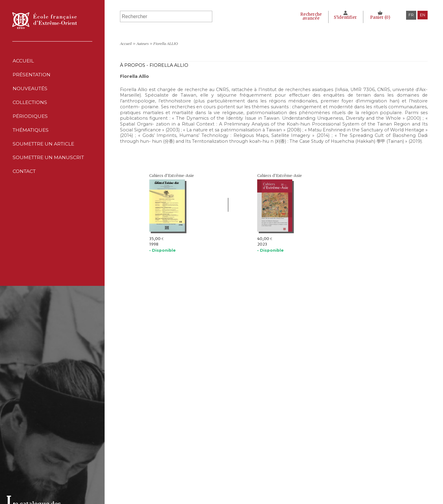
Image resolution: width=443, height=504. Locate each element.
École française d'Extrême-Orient (45, 21)
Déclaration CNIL (279, 481)
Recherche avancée (310, 16)
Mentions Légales (280, 475)
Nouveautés (30, 91)
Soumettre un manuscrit (50, 164)
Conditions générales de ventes (294, 494)
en (422, 15)
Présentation (33, 76)
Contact (25, 179)
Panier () (380, 17)
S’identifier (345, 17)
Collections (176, 481)
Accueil (23, 61)
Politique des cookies (284, 488)
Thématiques (177, 494)
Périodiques (176, 488)
